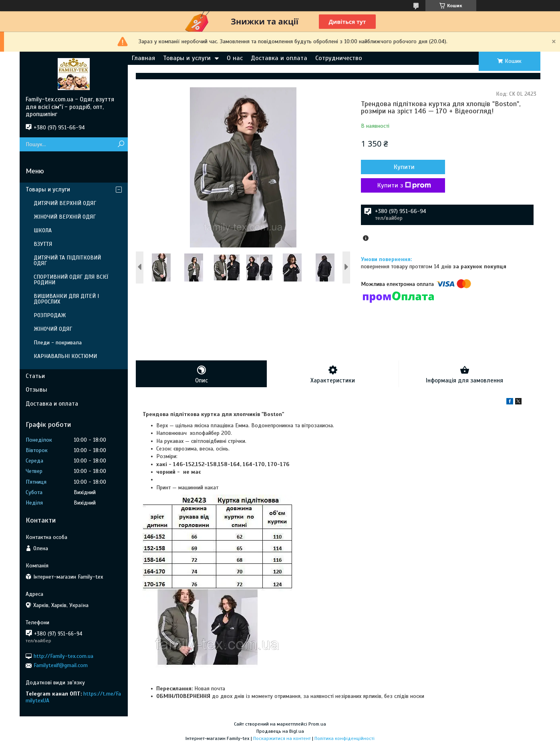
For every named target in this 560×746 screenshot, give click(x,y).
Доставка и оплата (279, 58)
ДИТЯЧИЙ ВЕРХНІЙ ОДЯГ (65, 203)
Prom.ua (317, 724)
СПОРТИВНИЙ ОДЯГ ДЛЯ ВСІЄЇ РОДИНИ (71, 280)
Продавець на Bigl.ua (280, 731)
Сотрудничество (339, 58)
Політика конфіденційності (344, 738)
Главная (143, 58)
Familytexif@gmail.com (61, 665)
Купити (404, 167)
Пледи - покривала (58, 343)
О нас (235, 58)
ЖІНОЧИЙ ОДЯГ (53, 329)
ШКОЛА (43, 230)
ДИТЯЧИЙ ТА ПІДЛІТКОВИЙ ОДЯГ (67, 260)
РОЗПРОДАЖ (50, 315)
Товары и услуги (187, 58)
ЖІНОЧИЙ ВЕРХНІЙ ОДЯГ (65, 217)
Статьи (35, 376)
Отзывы (36, 390)
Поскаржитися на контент (282, 738)
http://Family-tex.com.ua (63, 656)
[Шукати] (121, 144)
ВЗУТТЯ (43, 244)
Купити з (404, 185)
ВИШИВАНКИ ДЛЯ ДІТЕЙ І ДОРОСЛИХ (66, 299)
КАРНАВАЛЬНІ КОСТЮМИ (65, 356)
